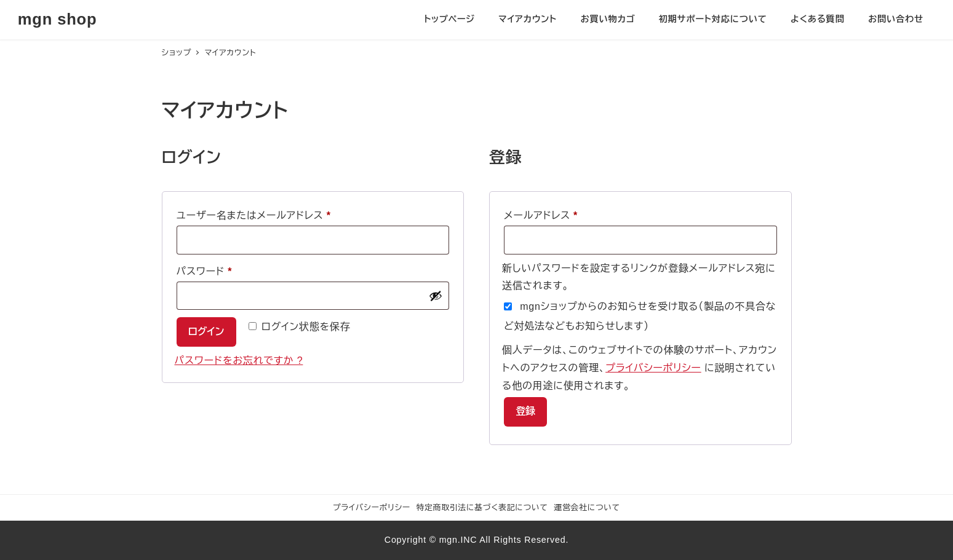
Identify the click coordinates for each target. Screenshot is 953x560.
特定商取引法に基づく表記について (482, 507)
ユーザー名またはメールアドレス (259, 216)
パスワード (209, 272)
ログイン (206, 332)
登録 (525, 411)
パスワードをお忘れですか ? (239, 361)
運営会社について (587, 507)
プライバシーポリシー (653, 368)
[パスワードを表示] (436, 296)
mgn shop (58, 19)
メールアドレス (546, 216)
